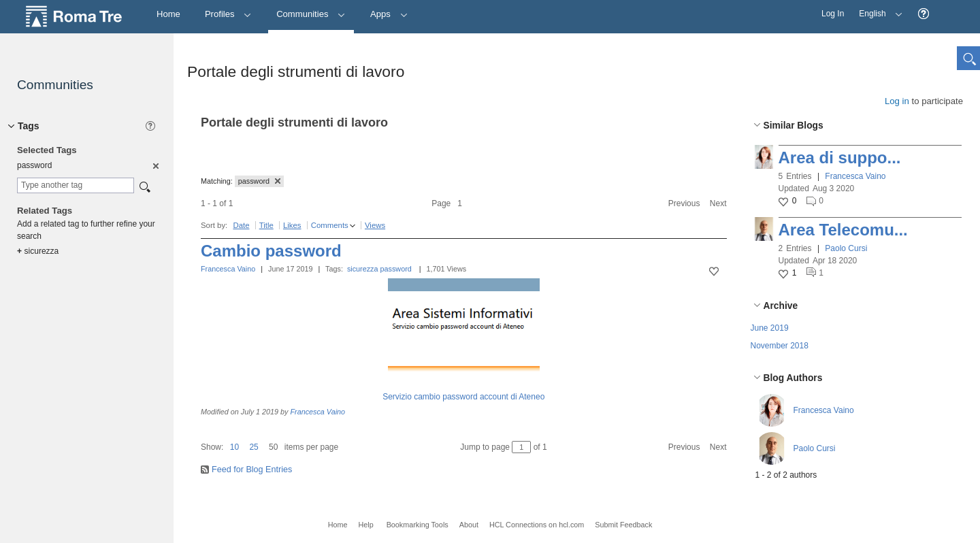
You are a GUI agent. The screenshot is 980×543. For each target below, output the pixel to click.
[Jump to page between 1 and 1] (521, 447)
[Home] (168, 15)
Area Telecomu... (843, 230)
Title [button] (266, 225)
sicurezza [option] (38, 251)
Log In (833, 14)
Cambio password (271, 251)
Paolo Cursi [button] (846, 248)
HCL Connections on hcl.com (537, 525)
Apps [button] (389, 14)
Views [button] (375, 225)
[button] (924, 14)
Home (338, 525)
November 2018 (780, 346)
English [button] (877, 9)
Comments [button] (330, 225)
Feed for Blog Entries (252, 470)
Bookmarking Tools (418, 525)
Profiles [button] (228, 14)
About (469, 525)
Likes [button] (292, 225)
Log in (897, 101)
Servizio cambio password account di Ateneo (463, 397)
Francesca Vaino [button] (855, 176)
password (396, 269)
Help (365, 525)
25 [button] (254, 447)
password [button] (259, 181)
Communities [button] (311, 14)
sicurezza (363, 269)
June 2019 (770, 328)
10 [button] (234, 447)
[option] (155, 165)
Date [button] (241, 225)
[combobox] (76, 185)
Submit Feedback (623, 525)
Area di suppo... (840, 158)
